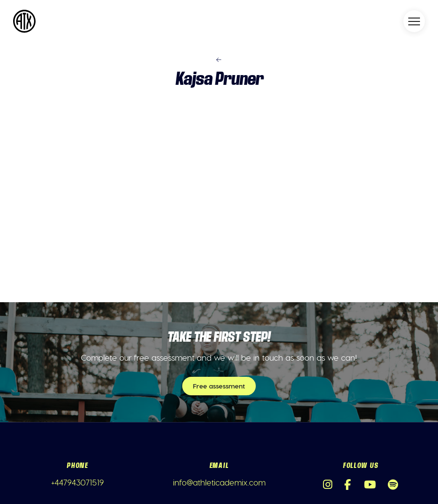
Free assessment (219, 386)
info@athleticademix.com (219, 482)
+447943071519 (77, 482)
